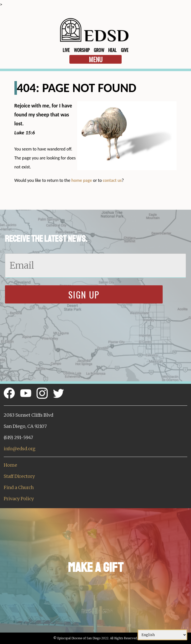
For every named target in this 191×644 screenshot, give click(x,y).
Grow (99, 50)
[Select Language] (162, 635)
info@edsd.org (20, 449)
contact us (112, 180)
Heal (112, 50)
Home (10, 465)
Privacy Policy (19, 499)
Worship (82, 50)
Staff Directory (19, 476)
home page (82, 180)
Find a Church (19, 487)
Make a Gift (96, 568)
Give (125, 50)
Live (66, 50)
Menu (96, 59)
